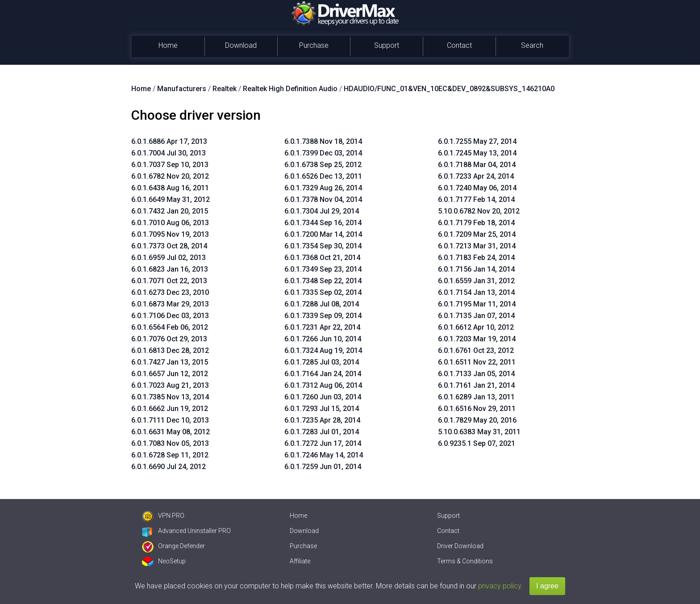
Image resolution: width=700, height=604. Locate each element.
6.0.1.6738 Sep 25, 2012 (323, 165)
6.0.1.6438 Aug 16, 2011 (170, 188)
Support (387, 45)
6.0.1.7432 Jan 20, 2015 (170, 211)
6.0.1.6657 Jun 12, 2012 (170, 374)
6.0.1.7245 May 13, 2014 (477, 153)
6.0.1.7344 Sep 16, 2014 (323, 223)
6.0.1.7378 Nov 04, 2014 (323, 199)
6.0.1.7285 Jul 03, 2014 (322, 362)
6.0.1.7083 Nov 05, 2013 (170, 443)
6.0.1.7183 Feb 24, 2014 (476, 258)
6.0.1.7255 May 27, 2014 (477, 141)
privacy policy (500, 586)
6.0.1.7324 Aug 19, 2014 (323, 350)
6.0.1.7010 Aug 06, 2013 (170, 223)
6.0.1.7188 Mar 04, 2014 (477, 165)
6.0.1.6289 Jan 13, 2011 (476, 397)
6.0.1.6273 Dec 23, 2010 (170, 292)
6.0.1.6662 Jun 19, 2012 (170, 409)
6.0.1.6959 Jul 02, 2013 (169, 258)
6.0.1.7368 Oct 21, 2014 (322, 258)
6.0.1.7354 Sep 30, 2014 (323, 246)
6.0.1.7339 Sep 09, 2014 (323, 316)
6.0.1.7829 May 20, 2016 (477, 420)
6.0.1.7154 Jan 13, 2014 (476, 292)
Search (532, 45)
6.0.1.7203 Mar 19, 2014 (477, 339)
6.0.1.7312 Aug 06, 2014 (323, 385)
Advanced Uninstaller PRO (186, 531)
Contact (459, 45)
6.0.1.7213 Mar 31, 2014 (477, 246)
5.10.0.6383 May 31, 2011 (479, 432)
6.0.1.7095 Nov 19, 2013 (170, 234)
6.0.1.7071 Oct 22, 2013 (169, 281)
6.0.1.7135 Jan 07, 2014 (476, 316)
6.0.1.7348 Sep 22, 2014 (323, 281)
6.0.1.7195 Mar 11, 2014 (477, 304)
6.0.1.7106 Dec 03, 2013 (170, 316)
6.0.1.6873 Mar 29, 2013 (170, 304)
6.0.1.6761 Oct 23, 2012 (476, 350)
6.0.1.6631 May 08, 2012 (171, 432)
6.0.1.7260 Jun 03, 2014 (323, 397)
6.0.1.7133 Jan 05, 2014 (476, 374)
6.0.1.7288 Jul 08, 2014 (322, 304)
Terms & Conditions (465, 561)
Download (241, 45)
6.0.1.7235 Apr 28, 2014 (322, 420)
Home (168, 45)
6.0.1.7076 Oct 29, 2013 (169, 339)
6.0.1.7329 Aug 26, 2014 (323, 188)
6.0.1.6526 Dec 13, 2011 (323, 176)
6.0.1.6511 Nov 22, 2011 (477, 362)
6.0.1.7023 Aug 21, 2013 (170, 385)
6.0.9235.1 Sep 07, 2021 (477, 443)
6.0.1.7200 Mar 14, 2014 (323, 234)
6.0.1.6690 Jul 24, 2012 (169, 467)
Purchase (314, 45)
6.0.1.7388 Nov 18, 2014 (323, 141)
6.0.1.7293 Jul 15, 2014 (322, 409)
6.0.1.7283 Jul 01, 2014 (322, 432)
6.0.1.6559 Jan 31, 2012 (476, 281)
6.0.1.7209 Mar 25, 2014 (477, 234)
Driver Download (460, 546)
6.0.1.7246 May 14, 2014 (324, 455)
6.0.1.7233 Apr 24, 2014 (476, 176)
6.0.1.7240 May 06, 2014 (477, 188)
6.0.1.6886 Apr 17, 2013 (169, 141)
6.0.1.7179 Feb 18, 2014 (476, 223)
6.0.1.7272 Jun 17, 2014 (323, 443)
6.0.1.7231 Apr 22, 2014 (322, 327)
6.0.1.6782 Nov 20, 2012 (170, 176)
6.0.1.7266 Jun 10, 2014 (323, 339)
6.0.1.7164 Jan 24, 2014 (323, 374)
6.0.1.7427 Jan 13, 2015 (170, 362)
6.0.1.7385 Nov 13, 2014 (170, 397)
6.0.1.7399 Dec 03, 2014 (323, 153)
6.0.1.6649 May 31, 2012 (171, 199)
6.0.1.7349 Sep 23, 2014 (323, 269)
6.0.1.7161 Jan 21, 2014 (476, 385)
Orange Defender (173, 546)
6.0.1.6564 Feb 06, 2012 (170, 327)
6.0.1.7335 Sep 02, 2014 (323, 292)
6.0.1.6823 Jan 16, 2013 (170, 269)
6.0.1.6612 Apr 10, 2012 (476, 327)
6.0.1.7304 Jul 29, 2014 (322, 211)
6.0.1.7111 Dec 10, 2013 (170, 420)
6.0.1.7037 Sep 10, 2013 (170, 165)
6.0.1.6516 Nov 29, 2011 (477, 409)
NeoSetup (164, 561)
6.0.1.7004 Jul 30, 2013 (169, 153)
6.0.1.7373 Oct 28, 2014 (169, 246)
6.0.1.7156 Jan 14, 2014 (476, 269)
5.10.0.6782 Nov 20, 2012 (479, 211)
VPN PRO (163, 516)
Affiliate (300, 561)
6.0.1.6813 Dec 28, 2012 (170, 350)
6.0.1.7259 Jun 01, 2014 (323, 467)
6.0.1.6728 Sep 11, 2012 (170, 455)
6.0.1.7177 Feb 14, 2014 (476, 199)
